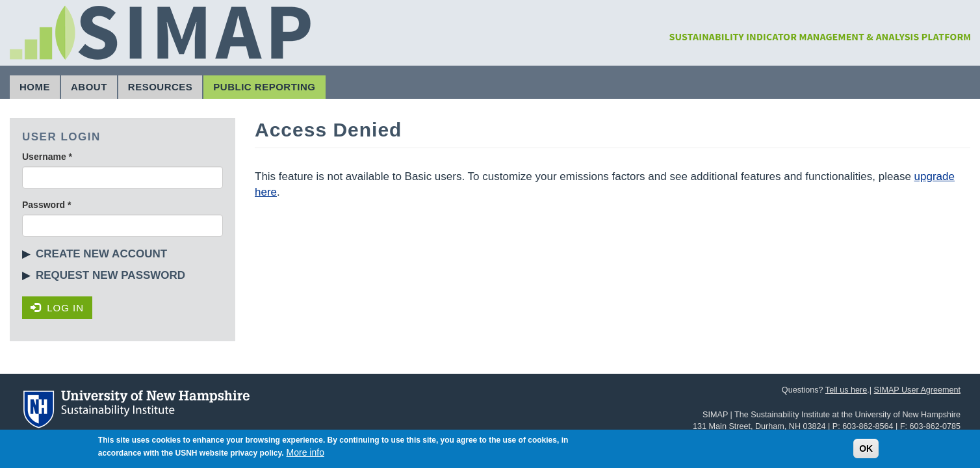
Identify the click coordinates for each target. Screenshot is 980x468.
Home (35, 87)
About (89, 87)
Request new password (110, 275)
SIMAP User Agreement (917, 390)
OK (866, 450)
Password (46, 205)
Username (47, 157)
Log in (57, 308)
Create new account (101, 254)
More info (305, 454)
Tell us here (846, 390)
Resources (161, 87)
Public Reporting (264, 87)
